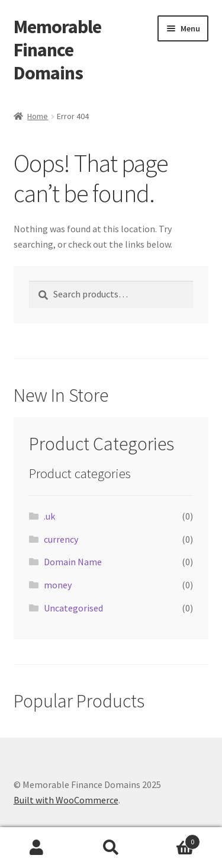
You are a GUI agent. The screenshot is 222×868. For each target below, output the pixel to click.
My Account (37, 848)
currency (61, 539)
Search (111, 848)
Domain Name (73, 562)
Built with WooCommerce (66, 800)
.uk (49, 516)
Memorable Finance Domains (57, 50)
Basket (174, 839)
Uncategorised (73, 608)
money (58, 585)
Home (38, 116)
